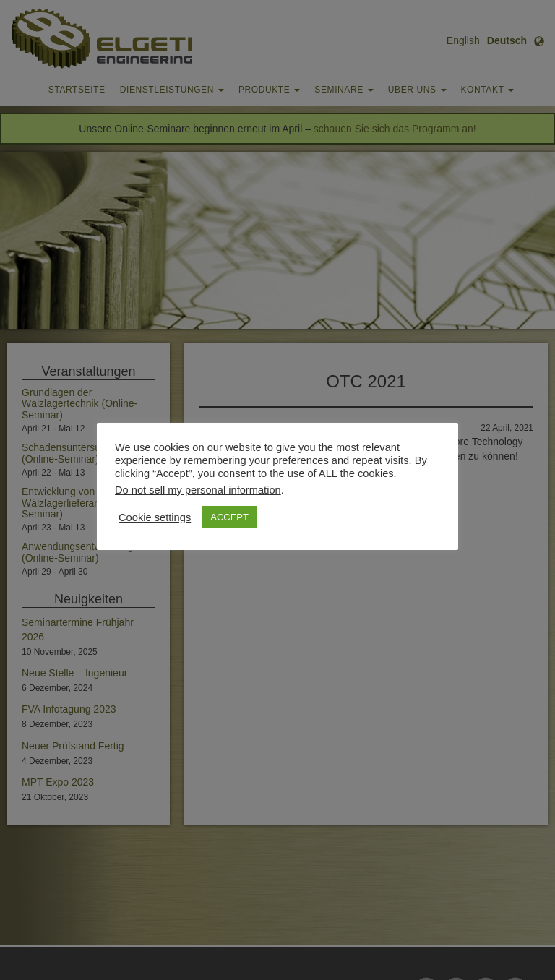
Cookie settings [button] (155, 517)
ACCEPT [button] (229, 517)
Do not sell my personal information (198, 490)
